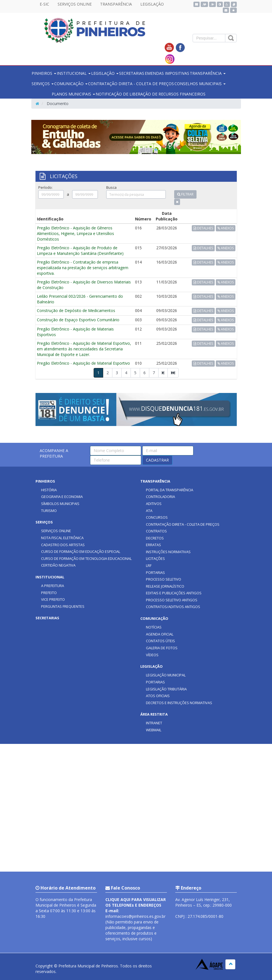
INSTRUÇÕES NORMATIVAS (168, 552)
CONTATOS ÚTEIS (160, 641)
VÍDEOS (152, 655)
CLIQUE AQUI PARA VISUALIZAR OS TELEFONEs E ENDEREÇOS (136, 902)
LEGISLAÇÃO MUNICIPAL (166, 675)
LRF (149, 565)
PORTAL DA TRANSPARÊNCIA (170, 490)
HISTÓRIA (49, 490)
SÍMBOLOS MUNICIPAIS (60, 504)
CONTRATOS (156, 531)
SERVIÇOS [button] (43, 84)
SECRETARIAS (132, 73)
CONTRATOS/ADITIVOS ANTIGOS (173, 607)
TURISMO (49, 511)
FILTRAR (185, 194)
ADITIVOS (154, 504)
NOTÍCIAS (154, 627)
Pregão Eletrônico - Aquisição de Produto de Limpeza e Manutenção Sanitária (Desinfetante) (80, 251)
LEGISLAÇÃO (152, 4)
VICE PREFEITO (53, 599)
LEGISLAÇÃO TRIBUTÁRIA (166, 689)
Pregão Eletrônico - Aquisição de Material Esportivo (83, 363)
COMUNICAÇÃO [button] (71, 84)
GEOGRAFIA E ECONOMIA (62, 497)
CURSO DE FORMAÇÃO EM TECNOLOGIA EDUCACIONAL (86, 558)
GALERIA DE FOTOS (162, 648)
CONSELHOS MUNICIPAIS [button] (200, 84)
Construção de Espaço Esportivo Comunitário (78, 320)
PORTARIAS (155, 572)
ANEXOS (226, 228)
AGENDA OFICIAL (160, 634)
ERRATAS (153, 545)
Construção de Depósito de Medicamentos (76, 310)
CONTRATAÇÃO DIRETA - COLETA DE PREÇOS (131, 84)
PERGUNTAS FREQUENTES (63, 606)
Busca (111, 187)
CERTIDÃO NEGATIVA (58, 565)
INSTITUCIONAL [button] (74, 73)
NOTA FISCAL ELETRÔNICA (62, 538)
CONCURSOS (157, 517)
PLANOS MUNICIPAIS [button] (73, 94)
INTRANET (154, 723)
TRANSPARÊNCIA (116, 4)
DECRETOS (155, 538)
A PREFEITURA (53, 586)
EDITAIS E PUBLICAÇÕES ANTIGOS (174, 593)
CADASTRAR (157, 460)
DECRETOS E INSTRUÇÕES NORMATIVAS (179, 703)
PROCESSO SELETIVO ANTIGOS (172, 600)
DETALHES (203, 228)
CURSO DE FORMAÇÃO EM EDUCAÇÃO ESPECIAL (81, 551)
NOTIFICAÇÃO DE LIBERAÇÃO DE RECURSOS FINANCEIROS (151, 94)
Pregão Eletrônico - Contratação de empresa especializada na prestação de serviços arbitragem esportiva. (83, 268)
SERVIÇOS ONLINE (75, 4)
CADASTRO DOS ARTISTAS (63, 545)
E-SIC (44, 4)
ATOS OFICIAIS (158, 696)
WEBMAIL (154, 730)
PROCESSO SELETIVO (164, 579)
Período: (45, 187)
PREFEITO (49, 593)
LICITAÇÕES (155, 558)
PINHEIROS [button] (44, 73)
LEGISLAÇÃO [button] (105, 73)
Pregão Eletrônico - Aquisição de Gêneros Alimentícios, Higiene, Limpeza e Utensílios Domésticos (75, 233)
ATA (149, 511)
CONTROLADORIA (160, 497)
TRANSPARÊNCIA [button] (208, 73)
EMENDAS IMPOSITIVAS (167, 73)
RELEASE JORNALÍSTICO (165, 586)
